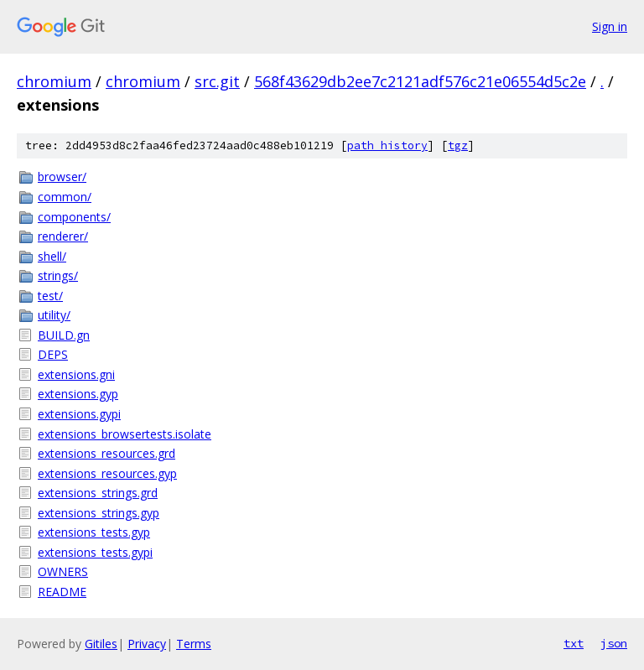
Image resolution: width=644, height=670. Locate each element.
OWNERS (63, 571)
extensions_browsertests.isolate (125, 434)
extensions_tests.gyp (94, 532)
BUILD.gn (64, 335)
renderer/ (63, 236)
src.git (217, 81)
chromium (54, 81)
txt (574, 643)
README (62, 592)
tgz (458, 145)
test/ (50, 296)
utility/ (54, 315)
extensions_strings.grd (98, 493)
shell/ (52, 256)
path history (387, 145)
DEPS (53, 354)
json (614, 643)
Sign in (610, 26)
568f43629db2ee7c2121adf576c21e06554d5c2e (420, 81)
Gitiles (101, 644)
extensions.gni (76, 374)
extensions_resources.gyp (107, 473)
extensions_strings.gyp (99, 513)
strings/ (58, 275)
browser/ (62, 177)
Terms (194, 644)
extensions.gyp (78, 394)
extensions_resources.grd (106, 453)
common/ (65, 197)
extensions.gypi (79, 414)
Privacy (147, 644)
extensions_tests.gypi (95, 552)
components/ (74, 217)
